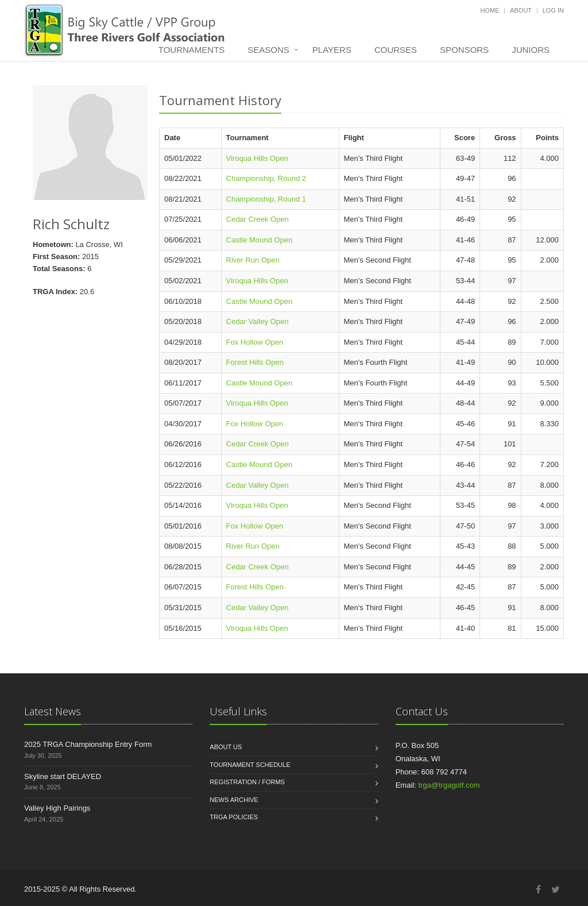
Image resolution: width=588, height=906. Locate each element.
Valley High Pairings (57, 808)
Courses (396, 50)
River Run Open (253, 260)
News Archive (234, 800)
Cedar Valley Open (258, 321)
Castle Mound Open (260, 240)
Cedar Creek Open (258, 219)
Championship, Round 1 (266, 199)
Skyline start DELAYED (63, 776)
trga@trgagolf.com (449, 785)
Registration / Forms (247, 782)
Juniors (531, 50)
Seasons (268, 50)
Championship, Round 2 (266, 178)
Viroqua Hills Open (257, 158)
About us (226, 747)
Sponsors (464, 50)
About (521, 10)
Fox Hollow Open (255, 342)
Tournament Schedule (250, 765)
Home (490, 10)
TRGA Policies (234, 817)
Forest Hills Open (255, 362)
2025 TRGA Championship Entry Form (88, 744)
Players (332, 50)
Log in (553, 10)
